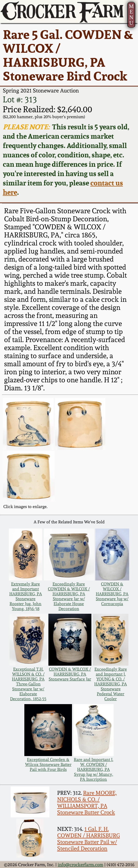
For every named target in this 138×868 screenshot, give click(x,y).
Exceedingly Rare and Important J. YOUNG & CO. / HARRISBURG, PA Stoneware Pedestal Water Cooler (111, 684)
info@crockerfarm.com (81, 865)
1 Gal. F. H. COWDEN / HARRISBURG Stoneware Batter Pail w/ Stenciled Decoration (89, 839)
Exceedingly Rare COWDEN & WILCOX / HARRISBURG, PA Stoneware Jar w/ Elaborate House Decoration (69, 596)
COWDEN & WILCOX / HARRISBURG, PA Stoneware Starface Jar (70, 674)
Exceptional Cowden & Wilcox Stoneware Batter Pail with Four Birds (48, 764)
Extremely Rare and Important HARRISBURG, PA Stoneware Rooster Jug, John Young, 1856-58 (26, 596)
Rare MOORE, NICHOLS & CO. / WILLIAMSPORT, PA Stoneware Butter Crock (87, 803)
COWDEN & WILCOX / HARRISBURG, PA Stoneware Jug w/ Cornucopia (112, 594)
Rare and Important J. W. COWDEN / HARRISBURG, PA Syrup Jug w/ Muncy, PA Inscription (93, 769)
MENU (131, 15)
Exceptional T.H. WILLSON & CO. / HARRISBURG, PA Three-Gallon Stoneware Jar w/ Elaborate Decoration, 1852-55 (28, 684)
